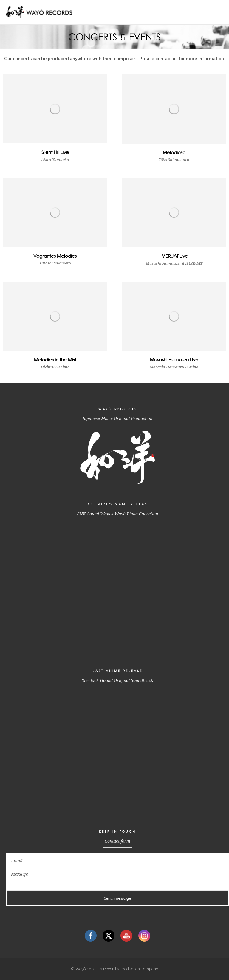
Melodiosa (174, 152)
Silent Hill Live (55, 152)
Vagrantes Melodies (55, 256)
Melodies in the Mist (55, 360)
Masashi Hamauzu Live (174, 359)
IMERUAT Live (174, 256)
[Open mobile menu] (217, 12)
